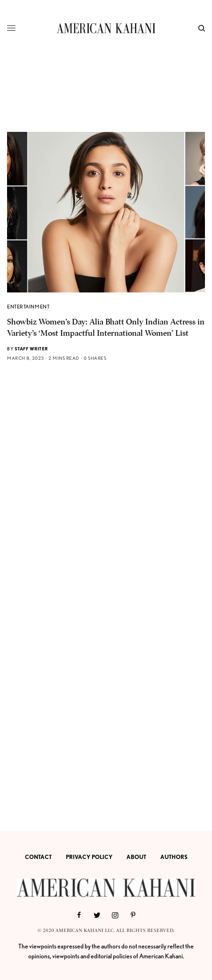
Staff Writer (31, 348)
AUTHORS (174, 857)
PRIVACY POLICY (89, 857)
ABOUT (136, 857)
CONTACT (38, 857)
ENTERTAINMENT (28, 307)
